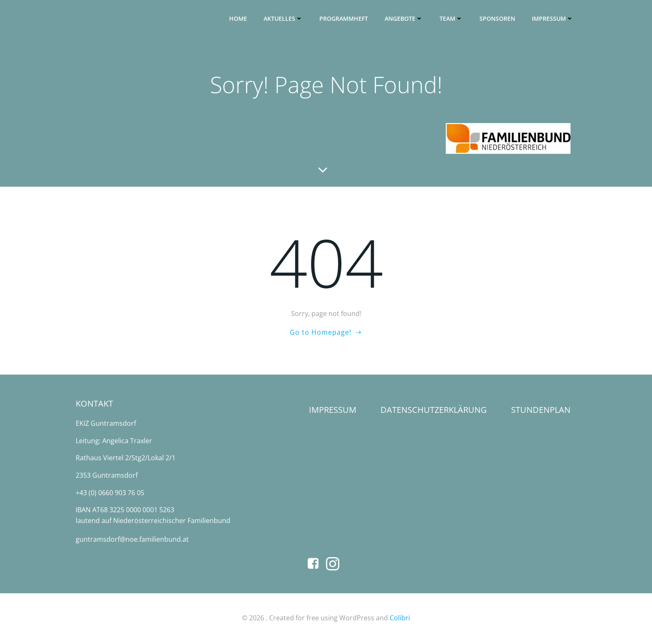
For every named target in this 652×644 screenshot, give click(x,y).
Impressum (553, 19)
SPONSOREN (498, 19)
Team (452, 19)
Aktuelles (284, 19)
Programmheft (344, 19)
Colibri (400, 619)
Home (238, 19)
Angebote (404, 19)
